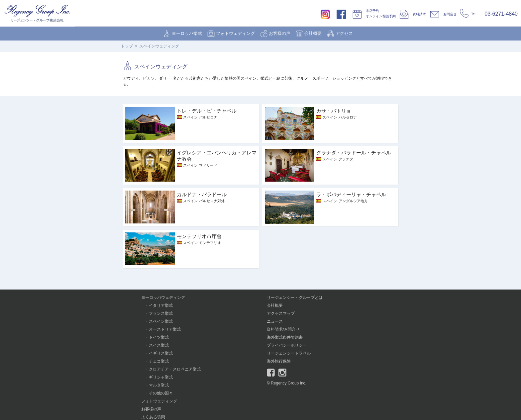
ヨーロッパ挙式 (187, 33)
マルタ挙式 (159, 385)
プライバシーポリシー (287, 345)
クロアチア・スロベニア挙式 (175, 369)
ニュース (275, 321)
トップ (127, 46)
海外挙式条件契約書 (285, 337)
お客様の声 (280, 33)
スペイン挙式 (161, 321)
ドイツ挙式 (159, 337)
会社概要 (313, 33)
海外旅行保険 (279, 361)
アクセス (344, 33)
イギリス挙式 (161, 353)
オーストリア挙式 (165, 329)
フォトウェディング (235, 33)
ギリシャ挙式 (161, 377)
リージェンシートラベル (289, 353)
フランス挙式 (161, 313)
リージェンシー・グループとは (295, 297)
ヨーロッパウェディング (163, 297)
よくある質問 (153, 417)
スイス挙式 (159, 345)
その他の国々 (161, 393)
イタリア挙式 (161, 305)
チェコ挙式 (159, 361)
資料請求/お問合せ (283, 329)
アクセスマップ (281, 313)
